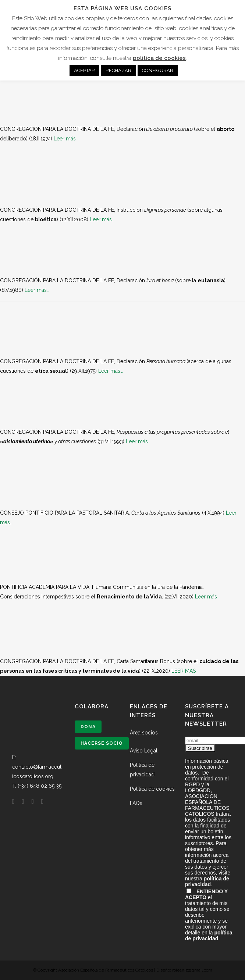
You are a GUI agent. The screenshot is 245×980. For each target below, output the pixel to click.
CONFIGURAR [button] (158, 70)
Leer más (65, 139)
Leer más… (102, 219)
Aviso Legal (144, 751)
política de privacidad (207, 881)
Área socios (144, 733)
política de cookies (159, 58)
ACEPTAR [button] (84, 70)
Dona (88, 727)
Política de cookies (152, 789)
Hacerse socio (102, 743)
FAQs (136, 803)
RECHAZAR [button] (118, 70)
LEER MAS (184, 671)
